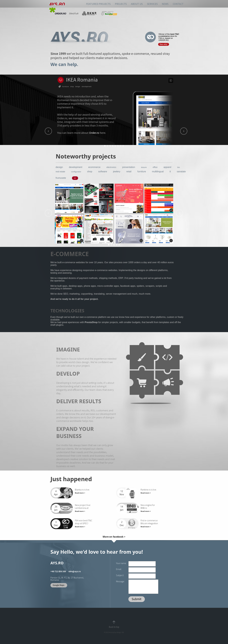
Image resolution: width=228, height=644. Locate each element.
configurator (76, 172)
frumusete (61, 178)
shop (90, 172)
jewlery (117, 172)
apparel (167, 167)
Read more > (80, 493)
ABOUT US (137, 4)
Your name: (121, 563)
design (59, 167)
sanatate (181, 172)
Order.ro (94, 133)
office (155, 167)
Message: (120, 581)
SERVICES (152, 4)
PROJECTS (121, 4)
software (103, 172)
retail (129, 172)
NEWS (165, 4)
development (76, 167)
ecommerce (94, 167)
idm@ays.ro (75, 571)
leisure (144, 167)
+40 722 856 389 (58, 571)
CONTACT (178, 4)
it (170, 172)
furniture (142, 172)
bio (178, 167)
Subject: (120, 575)
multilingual (158, 172)
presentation (129, 167)
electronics (111, 167)
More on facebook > (114, 537)
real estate (60, 172)
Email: (119, 569)
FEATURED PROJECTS (98, 4)
